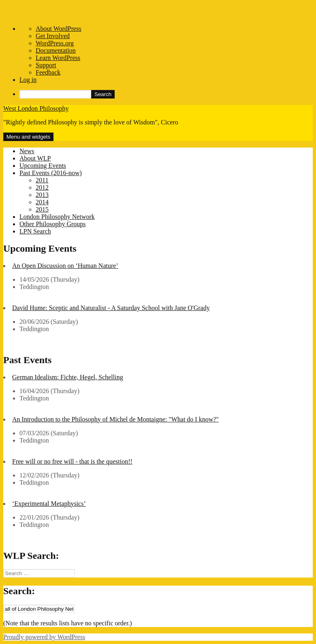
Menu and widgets (28, 137)
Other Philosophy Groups (53, 224)
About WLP (35, 158)
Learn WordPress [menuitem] (58, 58)
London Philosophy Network (57, 217)
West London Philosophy (36, 108)
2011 (42, 180)
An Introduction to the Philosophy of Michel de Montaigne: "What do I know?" (115, 419)
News (27, 151)
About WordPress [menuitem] (59, 29)
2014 (42, 202)
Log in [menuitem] (28, 80)
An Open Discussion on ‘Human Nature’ (65, 266)
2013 (42, 195)
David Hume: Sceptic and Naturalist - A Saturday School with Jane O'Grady (111, 308)
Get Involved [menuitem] (53, 36)
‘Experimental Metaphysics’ (49, 504)
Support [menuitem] (46, 65)
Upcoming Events (43, 166)
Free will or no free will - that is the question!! (72, 461)
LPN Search (35, 231)
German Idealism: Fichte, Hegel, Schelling (68, 377)
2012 (42, 187)
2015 (42, 209)
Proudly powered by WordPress (44, 637)
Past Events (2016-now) (51, 173)
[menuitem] (166, 94)
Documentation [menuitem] (56, 50)
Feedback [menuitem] (48, 72)
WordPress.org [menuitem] (55, 43)
